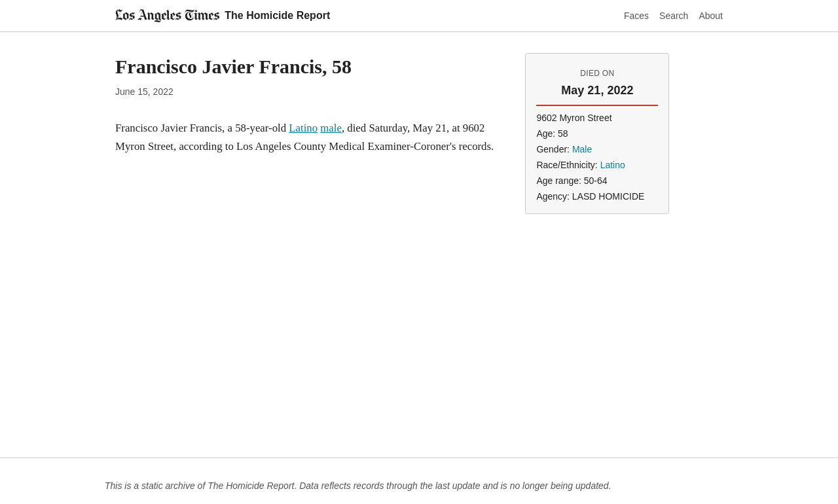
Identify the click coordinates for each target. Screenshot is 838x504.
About (711, 16)
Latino (303, 128)
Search (674, 16)
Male (582, 149)
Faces (636, 16)
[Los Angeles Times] (167, 16)
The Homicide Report (277, 15)
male (331, 128)
